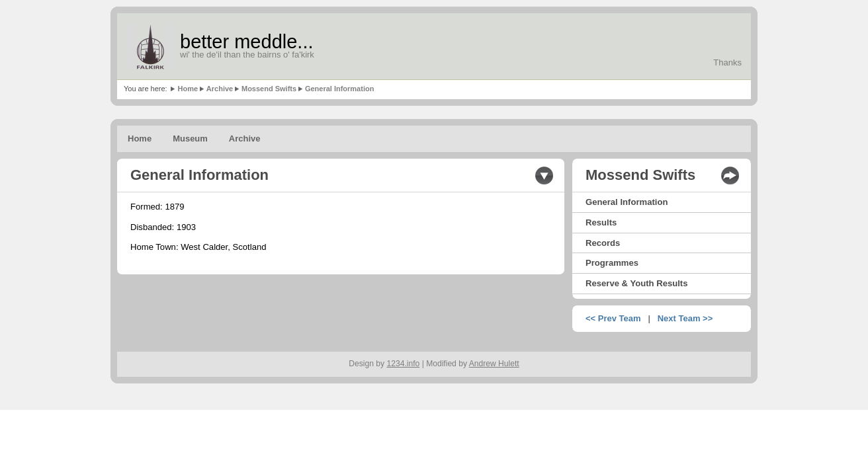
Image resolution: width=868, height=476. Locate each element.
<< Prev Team (613, 318)
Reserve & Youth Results (637, 283)
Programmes (612, 263)
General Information (340, 89)
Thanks (727, 62)
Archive (220, 89)
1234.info (404, 364)
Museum (190, 139)
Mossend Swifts (269, 89)
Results (601, 222)
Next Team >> (685, 318)
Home (188, 89)
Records (603, 243)
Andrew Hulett (494, 364)
